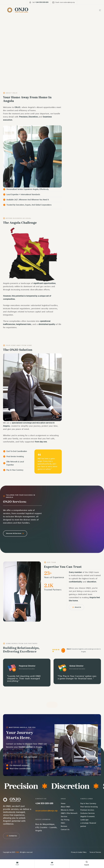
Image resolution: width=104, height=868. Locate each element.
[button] (49, 705)
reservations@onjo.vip (46, 811)
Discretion (74, 786)
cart (17, 865)
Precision (25, 786)
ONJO (17, 852)
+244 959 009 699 (44, 803)
